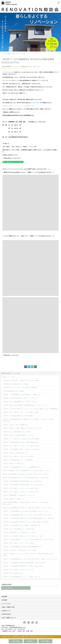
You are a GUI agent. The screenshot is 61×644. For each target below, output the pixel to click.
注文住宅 (5, 600)
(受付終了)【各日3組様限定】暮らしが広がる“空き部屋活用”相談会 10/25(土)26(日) (26, 478)
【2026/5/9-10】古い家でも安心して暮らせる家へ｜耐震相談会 (20, 387)
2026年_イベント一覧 (8, 377)
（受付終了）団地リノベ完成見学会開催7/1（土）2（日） (18, 435)
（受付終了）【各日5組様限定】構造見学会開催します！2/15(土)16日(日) (23, 485)
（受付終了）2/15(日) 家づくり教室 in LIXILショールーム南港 (19, 550)
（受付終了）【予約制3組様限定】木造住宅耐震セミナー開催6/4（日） (22, 395)
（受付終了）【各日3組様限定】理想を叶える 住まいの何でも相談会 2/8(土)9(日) (26, 522)
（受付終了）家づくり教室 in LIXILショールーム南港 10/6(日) (21, 412)
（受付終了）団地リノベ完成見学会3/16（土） (15, 453)
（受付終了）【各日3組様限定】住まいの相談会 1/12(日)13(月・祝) (21, 525)
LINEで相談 (16, 641)
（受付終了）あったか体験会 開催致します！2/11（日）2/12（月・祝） (23, 536)
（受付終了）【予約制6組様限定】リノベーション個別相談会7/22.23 (21, 467)
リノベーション (6, 604)
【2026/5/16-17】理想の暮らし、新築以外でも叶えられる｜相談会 (21, 380)
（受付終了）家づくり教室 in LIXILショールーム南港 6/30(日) (21, 492)
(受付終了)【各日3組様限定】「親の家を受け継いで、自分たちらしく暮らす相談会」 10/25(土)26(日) (26, 503)
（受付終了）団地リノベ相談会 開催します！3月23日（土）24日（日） (23, 428)
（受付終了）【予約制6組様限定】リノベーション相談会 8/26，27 (21, 577)
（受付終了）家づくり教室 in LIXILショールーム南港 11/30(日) (21, 446)
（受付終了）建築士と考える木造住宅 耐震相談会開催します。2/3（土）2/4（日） (26, 405)
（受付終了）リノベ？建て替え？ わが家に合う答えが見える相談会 (21, 439)
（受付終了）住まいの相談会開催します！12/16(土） (17, 432)
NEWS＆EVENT (7, 614)
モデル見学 (45, 641)
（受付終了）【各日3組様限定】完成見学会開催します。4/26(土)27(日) (22, 481)
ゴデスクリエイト (50, 637)
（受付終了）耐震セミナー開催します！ (13, 463)
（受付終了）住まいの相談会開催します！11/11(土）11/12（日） (20, 402)
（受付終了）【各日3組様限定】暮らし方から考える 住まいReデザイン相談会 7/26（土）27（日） (30, 559)
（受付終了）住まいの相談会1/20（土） (13, 573)
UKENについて (6, 611)
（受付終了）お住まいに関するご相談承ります (15, 425)
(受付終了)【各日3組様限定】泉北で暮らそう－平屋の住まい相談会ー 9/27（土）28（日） (28, 508)
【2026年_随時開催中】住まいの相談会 (13, 391)
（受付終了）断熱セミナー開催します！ (13, 499)
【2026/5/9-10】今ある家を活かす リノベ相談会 (16, 384)
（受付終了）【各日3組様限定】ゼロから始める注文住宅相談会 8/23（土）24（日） (26, 511)
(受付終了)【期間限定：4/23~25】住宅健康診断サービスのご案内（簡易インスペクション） (28, 471)
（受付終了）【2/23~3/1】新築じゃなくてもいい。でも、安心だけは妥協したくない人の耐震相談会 (30, 409)
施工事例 (5, 596)
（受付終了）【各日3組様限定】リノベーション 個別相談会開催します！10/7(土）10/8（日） (29, 540)
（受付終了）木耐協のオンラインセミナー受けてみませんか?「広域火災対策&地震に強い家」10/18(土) (28, 555)
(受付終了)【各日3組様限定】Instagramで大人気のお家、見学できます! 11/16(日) (25, 474)
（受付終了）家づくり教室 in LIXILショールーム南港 (18, 456)
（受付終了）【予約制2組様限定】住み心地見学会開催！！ (19, 416)
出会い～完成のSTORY (8, 607)
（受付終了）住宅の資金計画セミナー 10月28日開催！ (18, 460)
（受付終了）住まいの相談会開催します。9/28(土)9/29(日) (18, 529)
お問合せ (31, 641)
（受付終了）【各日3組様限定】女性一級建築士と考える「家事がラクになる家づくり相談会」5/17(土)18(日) (28, 420)
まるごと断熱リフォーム (9, 618)
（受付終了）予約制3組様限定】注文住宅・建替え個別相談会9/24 (21, 442)
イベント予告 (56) (7, 588)
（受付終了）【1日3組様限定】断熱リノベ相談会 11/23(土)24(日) (21, 449)
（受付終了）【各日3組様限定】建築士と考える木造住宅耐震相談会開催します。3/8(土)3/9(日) (29, 518)
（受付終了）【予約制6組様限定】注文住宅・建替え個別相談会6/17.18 (22, 547)
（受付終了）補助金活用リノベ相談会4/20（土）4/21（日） (19, 495)
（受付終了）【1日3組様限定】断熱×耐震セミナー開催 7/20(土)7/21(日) (23, 566)
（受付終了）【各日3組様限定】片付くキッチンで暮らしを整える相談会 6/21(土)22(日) (27, 515)
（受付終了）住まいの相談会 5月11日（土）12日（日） (18, 570)
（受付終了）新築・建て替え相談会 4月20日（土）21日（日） (20, 398)
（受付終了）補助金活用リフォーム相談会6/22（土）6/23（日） (20, 532)
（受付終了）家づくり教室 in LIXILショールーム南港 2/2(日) (20, 488)
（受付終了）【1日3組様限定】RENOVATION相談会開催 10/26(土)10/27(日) (24, 563)
